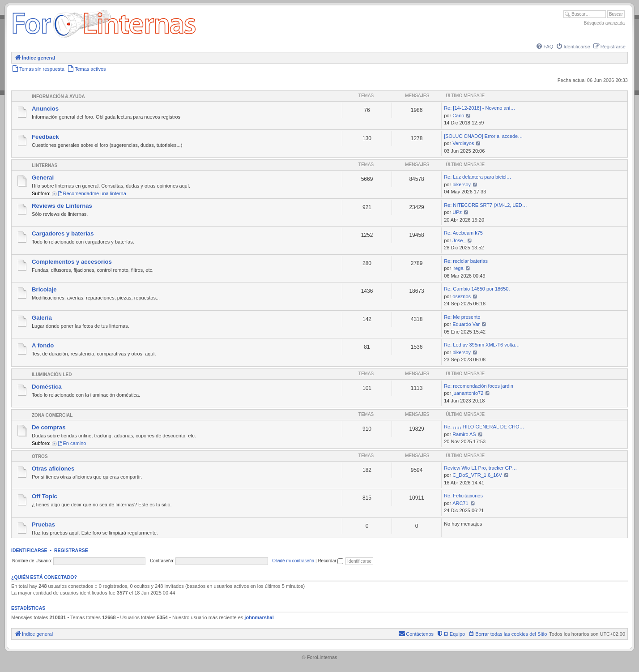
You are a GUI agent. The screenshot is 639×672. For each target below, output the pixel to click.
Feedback (45, 137)
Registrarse (71, 550)
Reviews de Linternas (62, 206)
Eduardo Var (466, 324)
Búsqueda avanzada (604, 23)
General (43, 178)
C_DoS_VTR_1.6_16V (477, 475)
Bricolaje (44, 289)
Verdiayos (463, 143)
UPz (457, 212)
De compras (49, 427)
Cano (458, 116)
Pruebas (43, 524)
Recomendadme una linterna (92, 193)
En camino (72, 443)
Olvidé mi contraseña (293, 561)
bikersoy (462, 184)
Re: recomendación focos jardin (479, 386)
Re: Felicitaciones (463, 496)
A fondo (43, 345)
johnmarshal (259, 617)
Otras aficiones (53, 469)
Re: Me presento (462, 317)
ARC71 (460, 503)
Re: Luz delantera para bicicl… (477, 177)
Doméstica (47, 387)
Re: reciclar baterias (466, 261)
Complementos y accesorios (72, 262)
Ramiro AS (464, 434)
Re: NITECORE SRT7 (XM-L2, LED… (486, 205)
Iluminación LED (52, 375)
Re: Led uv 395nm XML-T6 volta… (482, 345)
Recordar (330, 561)
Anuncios (45, 109)
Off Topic (45, 496)
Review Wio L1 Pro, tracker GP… (480, 468)
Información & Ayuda (58, 96)
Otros (40, 456)
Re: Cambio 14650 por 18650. (477, 289)
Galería (42, 318)
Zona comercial (52, 415)
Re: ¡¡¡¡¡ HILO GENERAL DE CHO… (484, 427)
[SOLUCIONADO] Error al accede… (483, 136)
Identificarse (29, 550)
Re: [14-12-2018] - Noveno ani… (479, 108)
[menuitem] (544, 47)
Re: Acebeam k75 (463, 233)
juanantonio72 (468, 393)
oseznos (462, 296)
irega (458, 268)
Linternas (45, 165)
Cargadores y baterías (63, 233)
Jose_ (459, 240)
